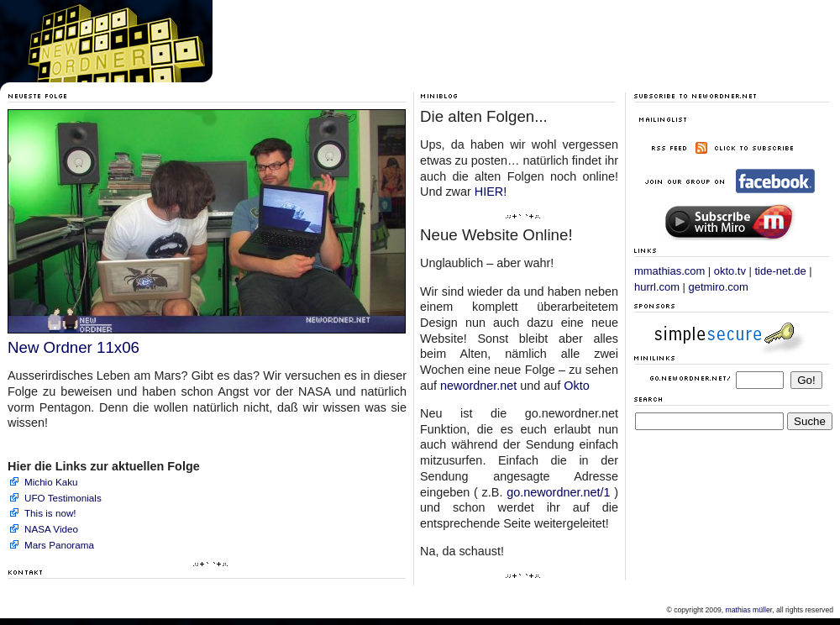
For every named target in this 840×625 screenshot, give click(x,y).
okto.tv (730, 271)
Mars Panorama (59, 545)
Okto (576, 386)
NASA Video (51, 529)
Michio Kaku (51, 482)
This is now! (50, 513)
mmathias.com (669, 271)
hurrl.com (657, 287)
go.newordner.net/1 (558, 492)
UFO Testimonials (63, 498)
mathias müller (749, 610)
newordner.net (478, 386)
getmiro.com (719, 287)
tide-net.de (781, 271)
